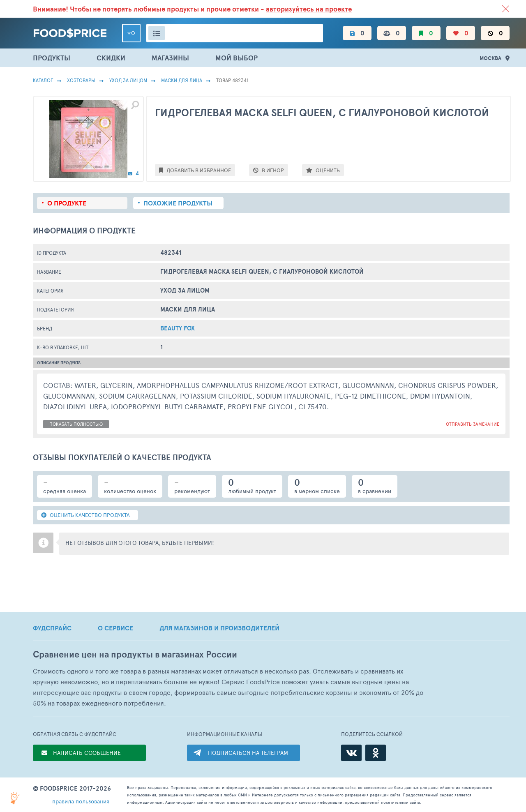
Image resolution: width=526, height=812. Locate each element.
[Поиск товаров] (235, 33)
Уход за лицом (128, 80)
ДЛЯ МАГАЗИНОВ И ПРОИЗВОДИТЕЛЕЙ (219, 628)
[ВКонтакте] (351, 753)
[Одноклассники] (376, 753)
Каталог (43, 80)
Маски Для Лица (182, 80)
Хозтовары (81, 80)
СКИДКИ (111, 58)
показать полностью (76, 424)
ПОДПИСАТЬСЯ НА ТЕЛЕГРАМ (248, 753)
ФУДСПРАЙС (52, 628)
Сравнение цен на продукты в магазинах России (135, 654)
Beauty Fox (178, 328)
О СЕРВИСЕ (115, 628)
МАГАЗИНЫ (170, 58)
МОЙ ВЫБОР (236, 58)
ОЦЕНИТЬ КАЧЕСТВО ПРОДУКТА (85, 515)
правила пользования (81, 801)
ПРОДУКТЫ (52, 58)
